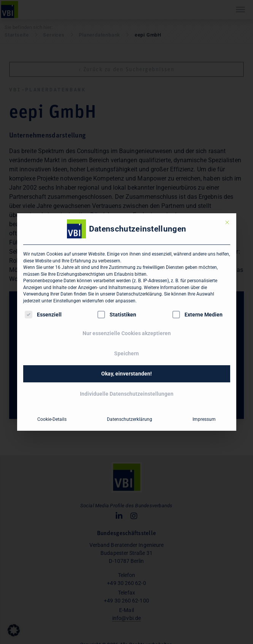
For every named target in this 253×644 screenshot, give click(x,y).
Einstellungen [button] (67, 301)
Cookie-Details (52, 419)
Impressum (204, 419)
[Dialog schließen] (227, 222)
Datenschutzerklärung (139, 294)
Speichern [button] (126, 353)
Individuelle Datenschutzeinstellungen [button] (127, 394)
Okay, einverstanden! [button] (126, 374)
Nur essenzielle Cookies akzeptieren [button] (127, 333)
